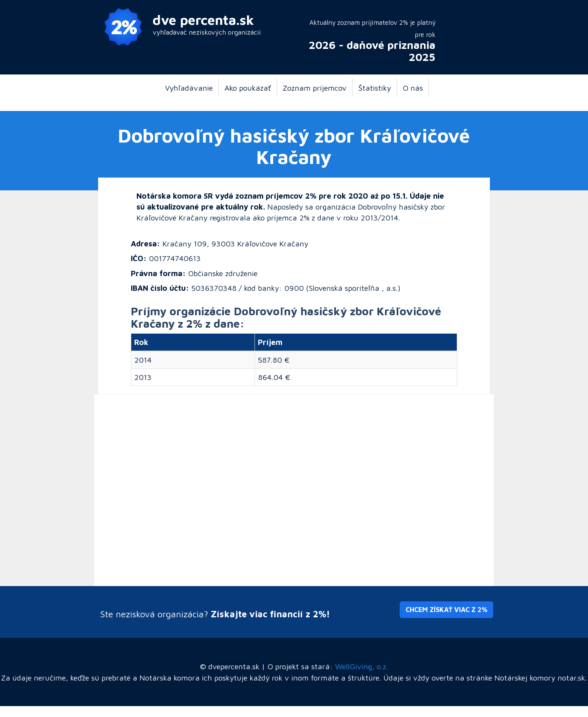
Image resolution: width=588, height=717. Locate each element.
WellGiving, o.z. (361, 666)
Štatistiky (375, 88)
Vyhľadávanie (189, 88)
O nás (413, 88)
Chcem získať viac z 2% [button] (446, 610)
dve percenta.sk (203, 20)
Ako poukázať (248, 88)
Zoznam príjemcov (315, 88)
